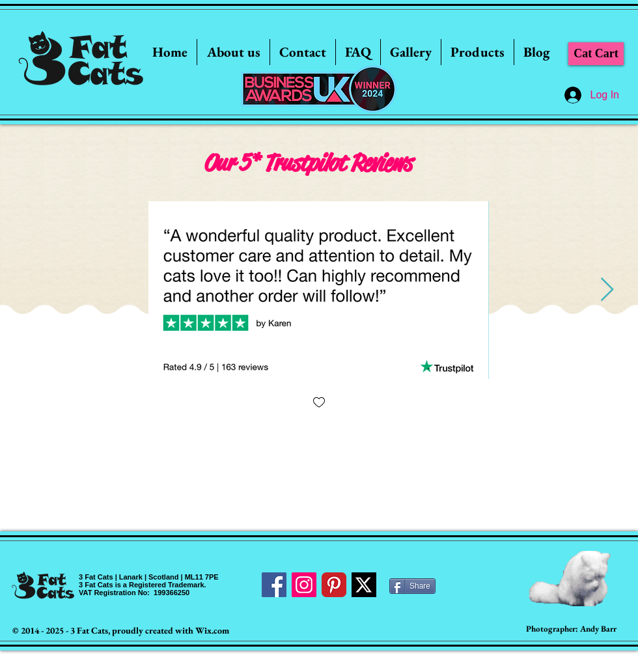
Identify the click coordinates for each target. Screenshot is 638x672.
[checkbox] (319, 403)
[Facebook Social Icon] (274, 585)
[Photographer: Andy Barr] (571, 629)
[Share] (412, 586)
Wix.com (212, 630)
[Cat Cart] (596, 54)
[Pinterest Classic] (334, 585)
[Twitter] (364, 585)
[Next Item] (607, 290)
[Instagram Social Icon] (304, 585)
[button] (411, 52)
